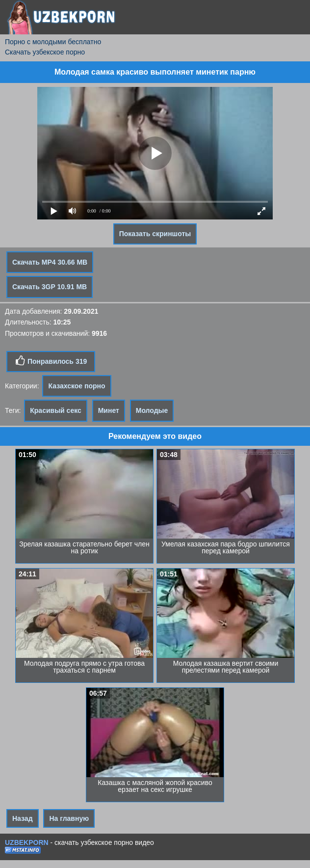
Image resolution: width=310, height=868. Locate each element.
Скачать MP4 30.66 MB (50, 262)
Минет (109, 410)
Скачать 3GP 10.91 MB (50, 287)
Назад (23, 818)
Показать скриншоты (155, 234)
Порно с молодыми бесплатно (53, 42)
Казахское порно (77, 386)
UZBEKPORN (27, 842)
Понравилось (51, 361)
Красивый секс (56, 410)
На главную (69, 818)
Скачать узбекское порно (45, 52)
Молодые (152, 410)
